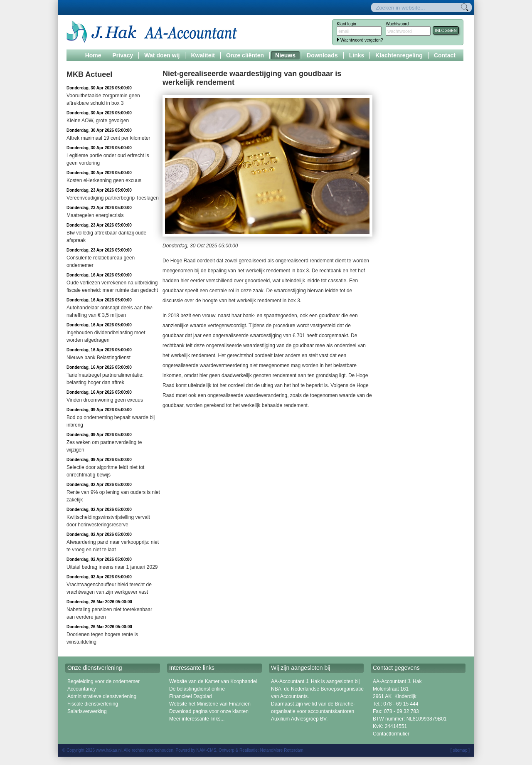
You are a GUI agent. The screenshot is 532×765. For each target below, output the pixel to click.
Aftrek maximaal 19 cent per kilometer (108, 138)
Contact (445, 55)
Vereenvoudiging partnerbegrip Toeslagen (113, 198)
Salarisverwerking (87, 711)
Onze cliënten (245, 55)
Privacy (123, 55)
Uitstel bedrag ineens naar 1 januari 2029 (112, 567)
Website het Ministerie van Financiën (210, 704)
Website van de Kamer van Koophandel (213, 681)
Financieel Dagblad (191, 696)
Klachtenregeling (399, 55)
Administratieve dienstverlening (102, 696)
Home (93, 55)
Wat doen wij (162, 55)
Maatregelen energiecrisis (95, 215)
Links (357, 55)
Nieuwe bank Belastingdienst (99, 358)
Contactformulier (391, 734)
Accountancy (82, 689)
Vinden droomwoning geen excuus (105, 400)
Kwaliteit (203, 55)
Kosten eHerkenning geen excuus (104, 180)
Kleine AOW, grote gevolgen (98, 121)
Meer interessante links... (197, 719)
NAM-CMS (207, 750)
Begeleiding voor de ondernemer (103, 681)
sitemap (460, 750)
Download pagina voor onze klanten (209, 711)
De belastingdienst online (197, 689)
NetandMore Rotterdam (282, 750)
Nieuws (285, 55)
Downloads (322, 55)
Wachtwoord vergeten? (362, 40)
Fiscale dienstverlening (93, 704)
